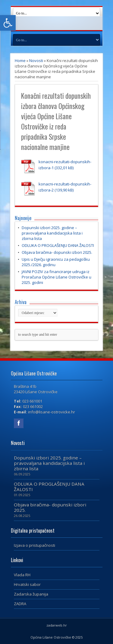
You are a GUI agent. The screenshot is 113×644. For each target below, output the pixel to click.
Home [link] (20, 61)
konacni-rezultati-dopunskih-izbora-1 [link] (65, 165)
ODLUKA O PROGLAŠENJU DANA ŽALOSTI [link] (58, 245)
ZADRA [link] (20, 604)
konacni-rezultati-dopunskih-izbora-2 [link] (65, 187)
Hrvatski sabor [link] (27, 584)
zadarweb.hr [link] (57, 625)
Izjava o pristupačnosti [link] (35, 545)
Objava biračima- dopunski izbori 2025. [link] (57, 252)
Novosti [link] (36, 61)
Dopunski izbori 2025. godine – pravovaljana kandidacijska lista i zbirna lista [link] (52, 233)
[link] (8, 23)
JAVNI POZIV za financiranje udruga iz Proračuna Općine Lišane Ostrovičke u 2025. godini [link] (56, 277)
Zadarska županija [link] (31, 594)
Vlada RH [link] (22, 575)
